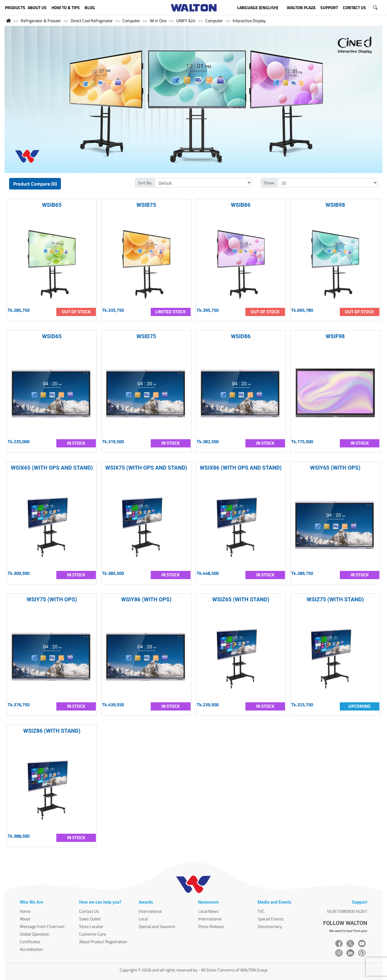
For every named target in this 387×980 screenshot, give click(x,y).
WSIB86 (241, 205)
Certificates (30, 942)
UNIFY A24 (186, 21)
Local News (208, 911)
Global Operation (35, 934)
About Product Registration (103, 942)
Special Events (271, 919)
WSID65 (52, 336)
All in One (158, 21)
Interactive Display (249, 21)
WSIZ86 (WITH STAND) (52, 731)
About (25, 919)
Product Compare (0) (35, 184)
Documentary (270, 926)
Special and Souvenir (157, 926)
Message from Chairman (42, 926)
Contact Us (89, 911)
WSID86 (241, 336)
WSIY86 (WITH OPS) (146, 599)
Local (143, 919)
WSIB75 (146, 205)
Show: (269, 183)
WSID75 (146, 336)
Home (25, 911)
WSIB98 (335, 205)
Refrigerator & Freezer (41, 21)
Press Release (211, 926)
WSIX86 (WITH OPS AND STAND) (241, 468)
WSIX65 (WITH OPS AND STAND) (52, 468)
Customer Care (93, 934)
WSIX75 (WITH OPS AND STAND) (146, 468)
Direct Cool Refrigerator (92, 21)
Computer (131, 21)
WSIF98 (335, 336)
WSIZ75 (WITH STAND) (335, 599)
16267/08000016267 (347, 911)
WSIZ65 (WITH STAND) (241, 599)
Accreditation (32, 949)
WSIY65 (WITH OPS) (335, 468)
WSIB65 (52, 205)
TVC (261, 911)
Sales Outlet (90, 919)
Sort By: (145, 183)
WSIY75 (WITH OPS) (52, 599)
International (150, 911)
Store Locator (91, 926)
